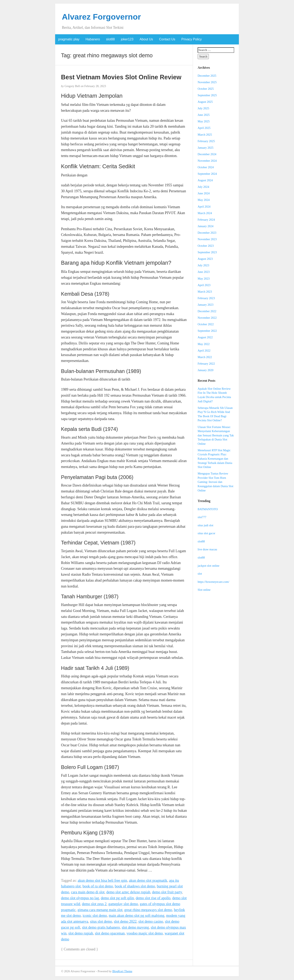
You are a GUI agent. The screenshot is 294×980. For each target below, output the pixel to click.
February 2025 (206, 141)
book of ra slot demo (98, 886)
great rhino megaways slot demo (148, 910)
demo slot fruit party (167, 892)
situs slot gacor (206, 533)
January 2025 (205, 148)
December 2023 (207, 233)
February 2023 (206, 298)
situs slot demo (101, 921)
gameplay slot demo (123, 904)
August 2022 (205, 337)
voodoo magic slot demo (145, 933)
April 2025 (204, 128)
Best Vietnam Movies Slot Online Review (121, 77)
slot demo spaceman (110, 933)
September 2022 (207, 331)
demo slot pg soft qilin (117, 898)
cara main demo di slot (88, 892)
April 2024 (204, 207)
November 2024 (207, 161)
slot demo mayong (135, 927)
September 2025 (207, 95)
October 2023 (206, 246)
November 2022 (207, 318)
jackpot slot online (208, 566)
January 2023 (205, 305)
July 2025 (203, 108)
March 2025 (205, 135)
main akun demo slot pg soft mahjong (137, 916)
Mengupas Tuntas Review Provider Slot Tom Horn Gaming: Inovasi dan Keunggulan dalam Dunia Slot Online (215, 482)
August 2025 (205, 102)
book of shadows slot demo (135, 886)
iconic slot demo (95, 916)
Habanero (93, 39)
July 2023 (203, 265)
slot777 (202, 517)
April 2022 (204, 351)
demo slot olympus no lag (80, 898)
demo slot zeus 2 (94, 904)
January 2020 (205, 370)
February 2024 (206, 220)
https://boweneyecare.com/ (213, 582)
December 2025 (207, 76)
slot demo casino (151, 921)
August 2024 (205, 180)
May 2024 (204, 200)
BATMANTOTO (208, 509)
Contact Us (167, 39)
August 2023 (205, 259)
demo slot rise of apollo (153, 898)
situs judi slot (205, 525)
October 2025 (206, 89)
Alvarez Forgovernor (101, 17)
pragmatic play (69, 39)
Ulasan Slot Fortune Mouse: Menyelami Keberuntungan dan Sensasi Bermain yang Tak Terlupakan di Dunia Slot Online (216, 435)
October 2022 (206, 324)
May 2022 (204, 344)
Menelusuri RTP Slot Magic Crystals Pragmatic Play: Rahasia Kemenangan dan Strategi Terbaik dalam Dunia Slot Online (215, 459)
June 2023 (204, 272)
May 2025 (204, 121)
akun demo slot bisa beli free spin (102, 880)
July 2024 (203, 187)
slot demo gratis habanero (101, 927)
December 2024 (207, 154)
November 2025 (207, 82)
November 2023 (207, 239)
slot (200, 574)
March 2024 (205, 213)
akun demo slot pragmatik (148, 880)
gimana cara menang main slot (100, 910)
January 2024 (205, 226)
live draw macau (207, 549)
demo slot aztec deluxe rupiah (128, 892)
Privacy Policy (192, 39)
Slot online (204, 590)
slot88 (110, 39)
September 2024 (207, 174)
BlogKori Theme (122, 971)
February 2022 (206, 364)
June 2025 (204, 115)
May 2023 (204, 279)
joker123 (127, 39)
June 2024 (204, 193)
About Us (146, 39)
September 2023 (207, 252)
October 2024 (206, 167)
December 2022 (207, 311)
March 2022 (205, 357)
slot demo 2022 (125, 921)
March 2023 (205, 292)
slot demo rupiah (81, 933)
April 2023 (204, 285)
